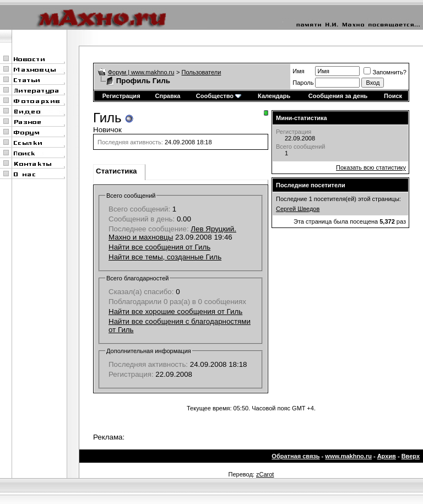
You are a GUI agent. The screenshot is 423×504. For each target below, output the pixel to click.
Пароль (303, 83)
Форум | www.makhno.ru (141, 72)
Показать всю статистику (371, 167)
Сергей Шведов (298, 209)
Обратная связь (295, 456)
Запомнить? (385, 72)
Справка (168, 96)
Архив (387, 456)
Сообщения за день (338, 96)
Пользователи (202, 72)
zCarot (265, 474)
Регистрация (121, 96)
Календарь (274, 96)
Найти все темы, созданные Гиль (165, 257)
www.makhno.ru (348, 456)
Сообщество (219, 96)
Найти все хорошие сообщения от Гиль (175, 311)
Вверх (411, 456)
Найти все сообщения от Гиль (159, 247)
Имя (298, 71)
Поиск (393, 96)
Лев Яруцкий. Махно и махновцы (172, 233)
